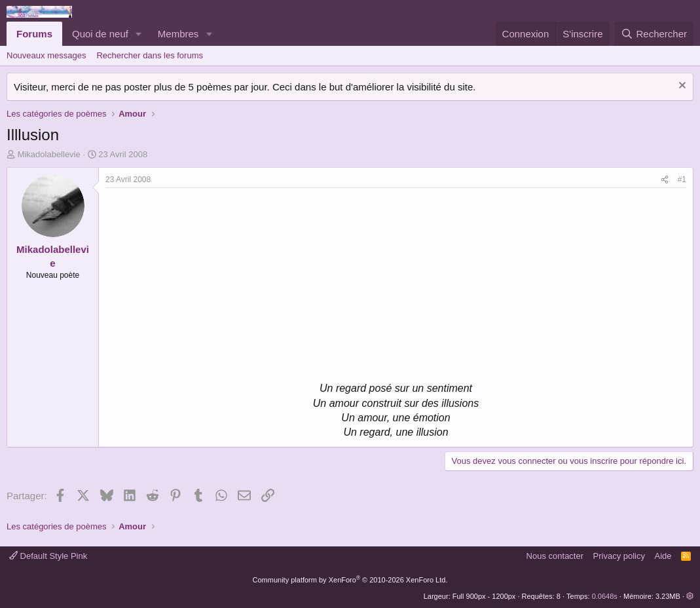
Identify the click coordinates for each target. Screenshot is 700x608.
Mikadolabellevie (49, 154)
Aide (663, 556)
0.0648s (605, 596)
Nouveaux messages (46, 55)
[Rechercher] (654, 34)
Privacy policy (619, 556)
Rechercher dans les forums (150, 55)
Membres (178, 34)
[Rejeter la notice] (681, 87)
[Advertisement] (215, 286)
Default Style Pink (48, 556)
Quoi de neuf (100, 34)
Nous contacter (555, 556)
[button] (139, 34)
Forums (34, 34)
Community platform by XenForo (350, 580)
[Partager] (665, 180)
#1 (682, 180)
